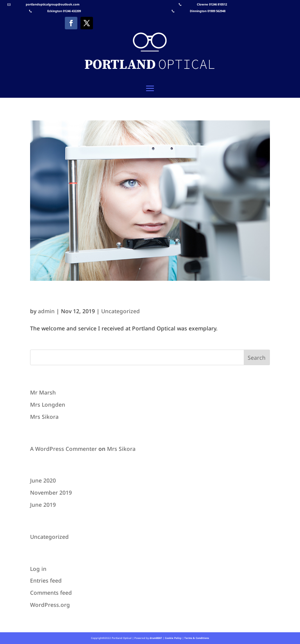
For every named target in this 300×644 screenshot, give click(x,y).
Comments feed (51, 593)
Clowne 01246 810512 (212, 4)
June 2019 (43, 505)
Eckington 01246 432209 (64, 11)
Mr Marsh (43, 392)
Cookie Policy (173, 638)
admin (46, 311)
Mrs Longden (63, 298)
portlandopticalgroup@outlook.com (53, 4)
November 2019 (51, 492)
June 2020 (43, 480)
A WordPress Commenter (63, 449)
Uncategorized (121, 311)
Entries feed (46, 580)
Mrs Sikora (44, 417)
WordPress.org (50, 605)
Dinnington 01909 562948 (208, 11)
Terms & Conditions (197, 638)
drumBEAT (156, 638)
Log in (38, 569)
